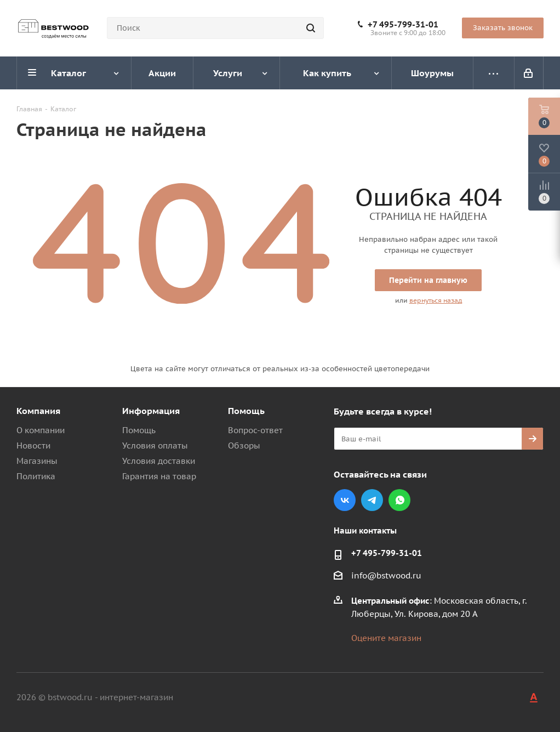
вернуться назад (436, 300)
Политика (36, 476)
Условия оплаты (155, 446)
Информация (151, 411)
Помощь (139, 430)
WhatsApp (399, 500)
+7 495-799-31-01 (403, 25)
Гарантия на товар (159, 476)
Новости (33, 446)
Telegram (372, 500)
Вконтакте (345, 500)
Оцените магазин (386, 638)
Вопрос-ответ (255, 430)
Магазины (37, 461)
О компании (41, 430)
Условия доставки (159, 461)
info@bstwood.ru (386, 575)
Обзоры (244, 446)
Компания (38, 411)
